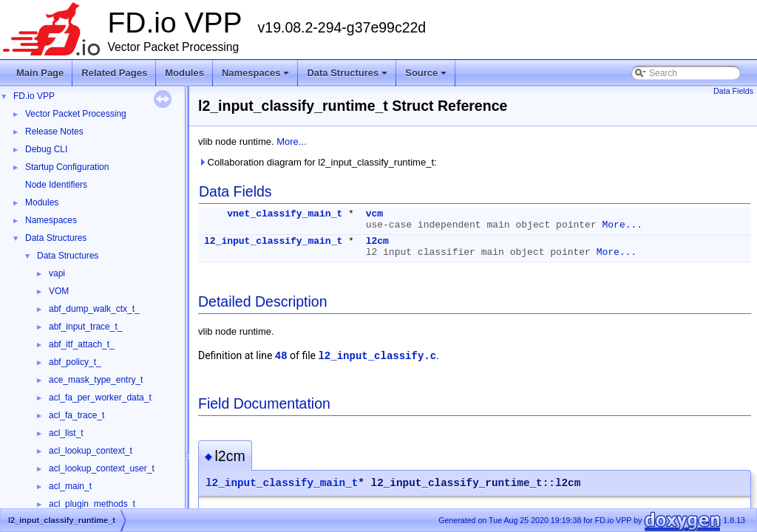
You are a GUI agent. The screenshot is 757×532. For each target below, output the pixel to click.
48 (281, 356)
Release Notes (54, 132)
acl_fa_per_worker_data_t (100, 398)
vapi (57, 273)
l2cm (377, 241)
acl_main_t (70, 486)
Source (427, 77)
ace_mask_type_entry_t (96, 380)
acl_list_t (66, 433)
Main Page (40, 73)
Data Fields (733, 91)
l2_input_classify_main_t (273, 241)
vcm (374, 214)
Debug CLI (46, 149)
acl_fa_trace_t (77, 415)
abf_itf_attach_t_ (82, 344)
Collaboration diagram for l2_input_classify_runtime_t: (318, 162)
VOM (59, 291)
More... (291, 141)
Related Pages (114, 73)
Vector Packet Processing (76, 114)
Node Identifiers (56, 185)
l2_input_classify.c (377, 356)
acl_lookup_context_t (91, 451)
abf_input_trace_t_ (85, 327)
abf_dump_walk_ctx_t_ (94, 309)
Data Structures (348, 77)
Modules (184, 73)
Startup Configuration (67, 167)
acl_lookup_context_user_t (102, 468)
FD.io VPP (34, 96)
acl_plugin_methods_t (92, 504)
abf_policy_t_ (75, 362)
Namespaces (257, 77)
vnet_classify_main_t (285, 214)
